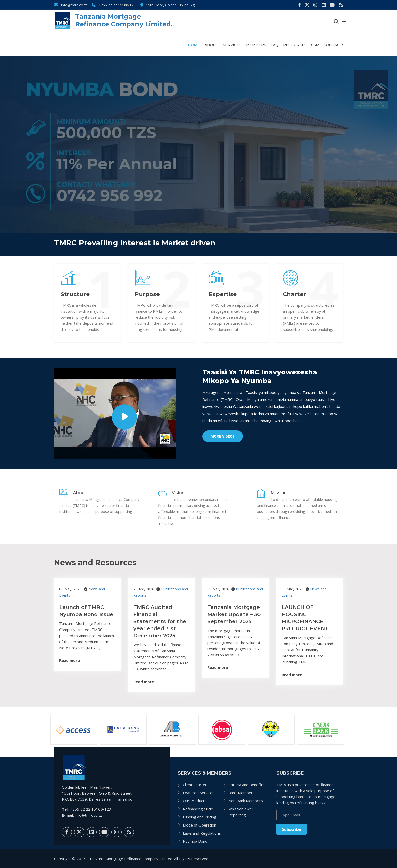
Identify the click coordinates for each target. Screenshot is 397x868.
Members (256, 45)
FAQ (275, 45)
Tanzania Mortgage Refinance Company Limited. (124, 20)
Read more (70, 660)
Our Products (195, 801)
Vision (178, 493)
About (211, 45)
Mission (279, 493)
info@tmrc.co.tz (71, 5)
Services (232, 45)
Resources (295, 45)
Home (194, 45)
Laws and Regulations (202, 833)
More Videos (223, 436)
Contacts (334, 45)
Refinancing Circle (198, 809)
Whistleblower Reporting (241, 812)
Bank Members (242, 793)
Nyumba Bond (195, 841)
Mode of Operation (200, 825)
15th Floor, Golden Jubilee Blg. (168, 5)
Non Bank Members (246, 801)
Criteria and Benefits (246, 785)
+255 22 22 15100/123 (114, 5)
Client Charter (195, 785)
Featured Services (199, 793)
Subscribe (292, 829)
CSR (315, 45)
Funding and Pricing (200, 817)
